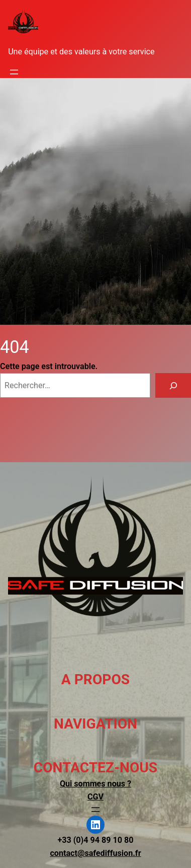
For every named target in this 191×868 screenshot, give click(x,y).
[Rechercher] (173, 386)
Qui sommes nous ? (95, 784)
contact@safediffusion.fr (95, 853)
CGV (95, 797)
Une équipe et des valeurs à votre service (81, 52)
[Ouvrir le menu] (14, 72)
